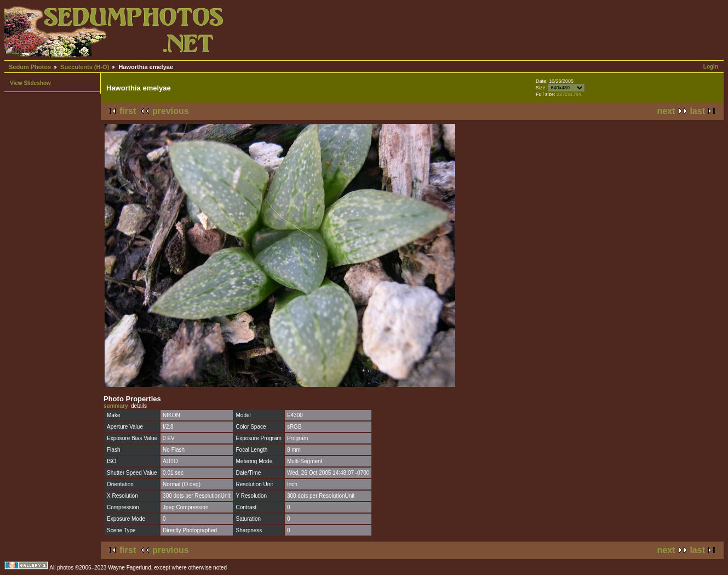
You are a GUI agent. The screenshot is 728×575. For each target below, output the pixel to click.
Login (711, 67)
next (666, 111)
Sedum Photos (30, 67)
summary (116, 406)
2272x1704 (569, 94)
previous (171, 111)
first (128, 111)
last (697, 111)
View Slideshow (30, 83)
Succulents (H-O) (85, 67)
